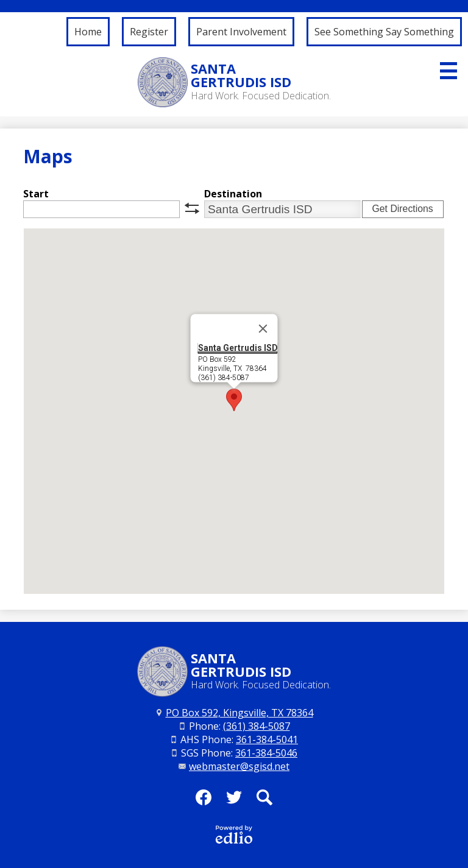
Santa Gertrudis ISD (238, 348)
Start (36, 194)
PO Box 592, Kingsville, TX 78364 (239, 713)
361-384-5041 (267, 739)
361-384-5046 (266, 753)
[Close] (263, 329)
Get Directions (402, 209)
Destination (233, 194)
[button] (234, 400)
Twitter (234, 801)
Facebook (204, 801)
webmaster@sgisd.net (239, 766)
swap (192, 208)
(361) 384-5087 (257, 726)
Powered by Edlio (234, 834)
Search (264, 801)
